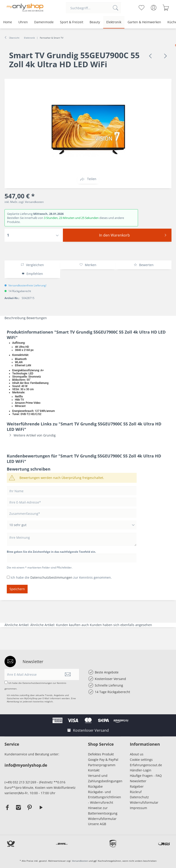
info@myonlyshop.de (26, 765)
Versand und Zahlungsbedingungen (104, 778)
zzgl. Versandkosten (31, 202)
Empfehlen (32, 274)
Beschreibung (15, 318)
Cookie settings (141, 760)
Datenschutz (139, 797)
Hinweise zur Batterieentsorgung (103, 811)
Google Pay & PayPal (103, 760)
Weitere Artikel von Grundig (31, 435)
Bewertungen (37, 318)
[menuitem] (93, 8)
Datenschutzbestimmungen (51, 577)
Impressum (139, 808)
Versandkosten (80, 861)
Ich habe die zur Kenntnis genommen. (61, 577)
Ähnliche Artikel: (17, 625)
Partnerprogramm (102, 765)
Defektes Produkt (101, 754)
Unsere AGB (97, 824)
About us (137, 754)
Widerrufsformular (102, 819)
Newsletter (138, 781)
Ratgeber (137, 786)
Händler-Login (141, 770)
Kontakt (94, 770)
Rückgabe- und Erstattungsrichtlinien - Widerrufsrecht (104, 797)
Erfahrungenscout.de (146, 765)
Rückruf (136, 792)
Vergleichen (32, 265)
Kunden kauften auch (73, 625)
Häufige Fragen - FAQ (146, 776)
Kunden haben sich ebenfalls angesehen (121, 625)
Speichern (17, 589)
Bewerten (144, 265)
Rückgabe (95, 786)
